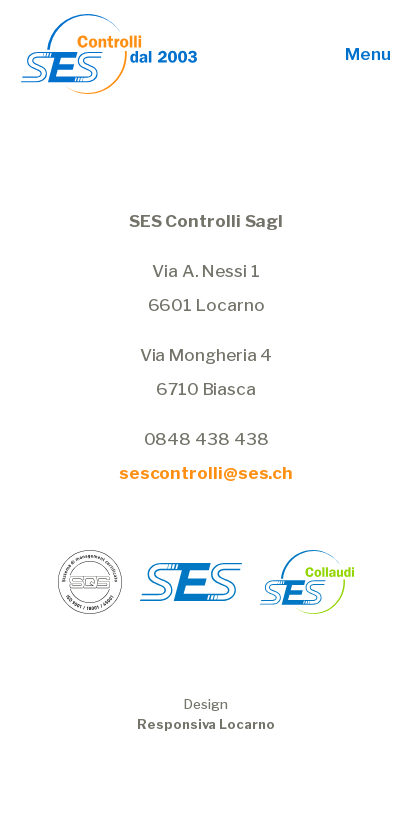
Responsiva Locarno (206, 724)
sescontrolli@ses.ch (206, 473)
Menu (368, 54)
